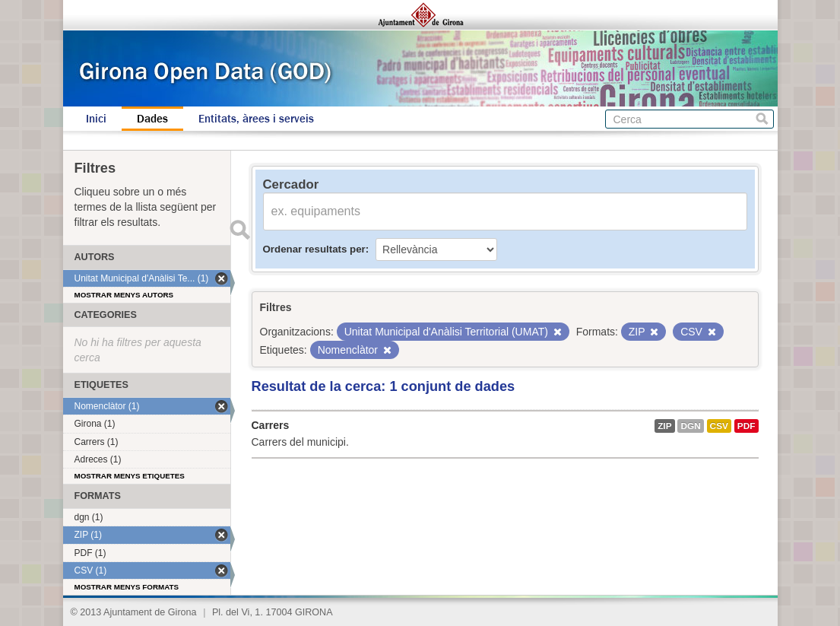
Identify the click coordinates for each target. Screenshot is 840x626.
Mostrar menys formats (127, 587)
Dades (152, 119)
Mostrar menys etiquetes (130, 476)
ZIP (664, 426)
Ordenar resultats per (314, 249)
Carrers (271, 425)
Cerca (762, 119)
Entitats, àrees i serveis (256, 119)
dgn (690, 426)
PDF (746, 426)
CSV (719, 426)
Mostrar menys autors (124, 295)
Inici (96, 119)
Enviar (240, 230)
